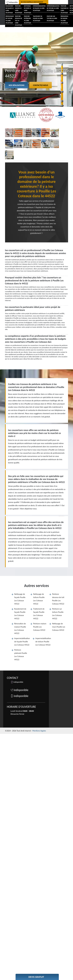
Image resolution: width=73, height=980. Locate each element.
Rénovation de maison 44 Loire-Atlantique (64, 20)
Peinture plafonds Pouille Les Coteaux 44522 (21, 655)
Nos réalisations (17, 85)
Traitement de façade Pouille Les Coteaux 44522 (39, 614)
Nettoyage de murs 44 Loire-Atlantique (28, 9)
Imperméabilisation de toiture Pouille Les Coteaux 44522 (43, 642)
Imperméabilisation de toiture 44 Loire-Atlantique (53, 8)
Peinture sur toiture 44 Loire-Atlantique (52, 19)
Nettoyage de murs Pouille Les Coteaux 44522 (59, 627)
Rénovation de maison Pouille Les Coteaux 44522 (20, 628)
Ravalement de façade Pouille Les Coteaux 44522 (20, 614)
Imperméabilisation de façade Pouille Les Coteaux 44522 (22, 642)
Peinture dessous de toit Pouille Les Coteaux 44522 (58, 599)
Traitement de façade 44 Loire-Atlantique (38, 19)
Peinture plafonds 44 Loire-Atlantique (65, 9)
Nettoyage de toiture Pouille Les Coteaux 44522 (39, 599)
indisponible (12, 2)
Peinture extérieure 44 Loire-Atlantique (28, 20)
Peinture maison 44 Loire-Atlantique (19, 9)
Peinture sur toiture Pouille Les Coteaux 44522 (58, 614)
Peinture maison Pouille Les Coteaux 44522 (40, 627)
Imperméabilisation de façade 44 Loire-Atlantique (39, 8)
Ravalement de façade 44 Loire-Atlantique (10, 9)
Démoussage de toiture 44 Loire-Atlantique (10, 20)
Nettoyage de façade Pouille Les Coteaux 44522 (20, 599)
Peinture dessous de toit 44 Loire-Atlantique (19, 21)
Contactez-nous (41, 85)
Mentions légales (39, 731)
